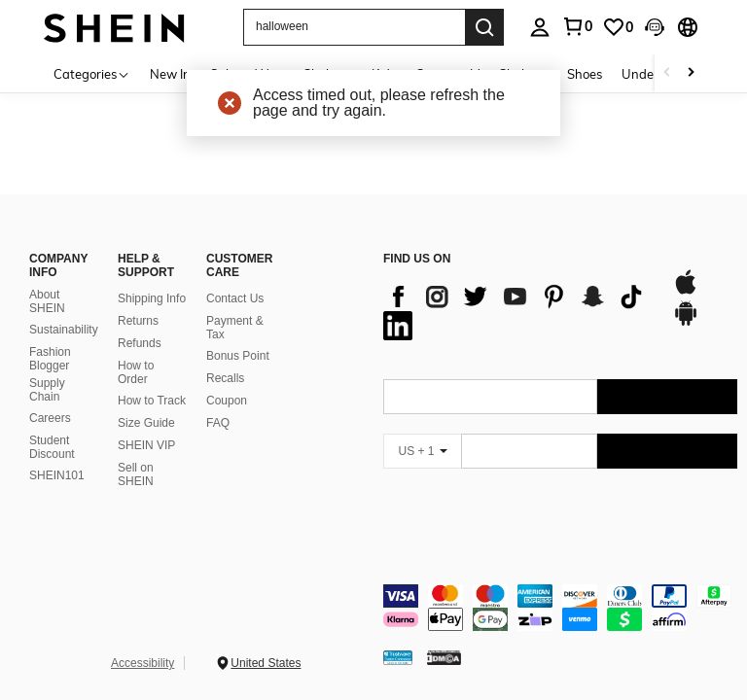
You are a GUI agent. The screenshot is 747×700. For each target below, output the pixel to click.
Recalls (225, 378)
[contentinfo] (560, 608)
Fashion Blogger (50, 359)
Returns (138, 321)
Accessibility (142, 663)
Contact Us (235, 298)
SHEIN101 (57, 475)
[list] (518, 311)
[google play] (686, 323)
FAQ (218, 423)
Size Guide (146, 423)
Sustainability (64, 330)
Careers (50, 418)
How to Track (152, 401)
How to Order (136, 372)
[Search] (484, 27)
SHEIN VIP (146, 445)
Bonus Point (238, 356)
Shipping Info (152, 298)
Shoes (585, 74)
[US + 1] (422, 451)
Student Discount (52, 447)
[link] (618, 27)
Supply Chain (47, 390)
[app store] (686, 292)
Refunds (140, 343)
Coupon (227, 401)
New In (170, 74)
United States (266, 663)
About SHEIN (47, 301)
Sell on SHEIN (136, 474)
